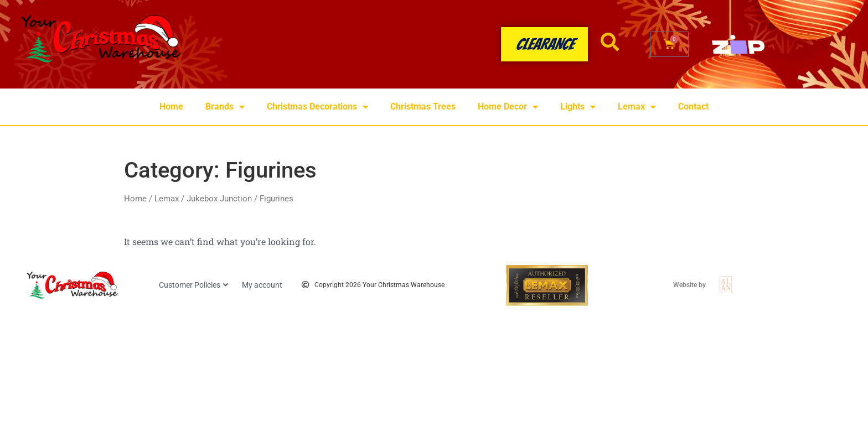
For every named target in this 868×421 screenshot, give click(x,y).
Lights (578, 107)
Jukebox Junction (219, 199)
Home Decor (508, 107)
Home (171, 106)
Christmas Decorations (317, 107)
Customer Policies (193, 285)
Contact (693, 106)
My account (262, 285)
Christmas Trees (423, 106)
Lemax (637, 107)
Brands (225, 107)
